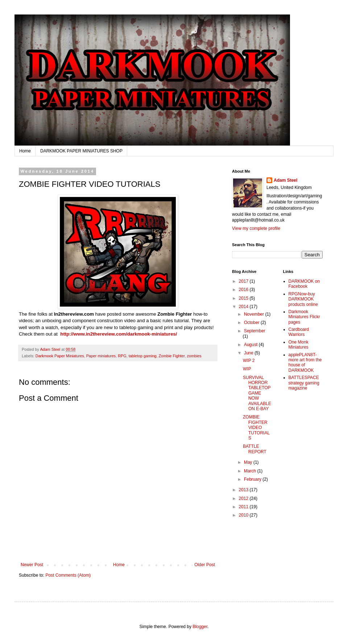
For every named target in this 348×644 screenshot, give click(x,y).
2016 (244, 290)
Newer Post (32, 565)
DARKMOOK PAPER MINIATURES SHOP (81, 151)
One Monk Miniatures (299, 345)
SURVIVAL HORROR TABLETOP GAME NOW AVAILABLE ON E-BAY (257, 393)
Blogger (200, 627)
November (255, 314)
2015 (244, 298)
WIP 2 (249, 361)
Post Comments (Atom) (68, 575)
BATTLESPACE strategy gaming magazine (304, 383)
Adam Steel (285, 180)
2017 (244, 281)
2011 (244, 507)
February (253, 479)
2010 (244, 515)
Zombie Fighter (172, 356)
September (255, 331)
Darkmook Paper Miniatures (60, 356)
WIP (247, 369)
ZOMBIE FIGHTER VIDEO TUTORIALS (256, 428)
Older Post (205, 565)
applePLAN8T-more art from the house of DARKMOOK (305, 363)
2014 (244, 307)
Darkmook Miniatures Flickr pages (304, 317)
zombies (194, 356)
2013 (244, 490)
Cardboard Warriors (299, 332)
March (251, 471)
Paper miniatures (101, 356)
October (252, 323)
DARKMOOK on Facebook (304, 284)
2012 (244, 498)
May (249, 462)
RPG (122, 356)
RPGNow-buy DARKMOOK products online (303, 299)
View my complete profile (256, 228)
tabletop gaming (143, 356)
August (251, 345)
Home (25, 151)
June (249, 353)
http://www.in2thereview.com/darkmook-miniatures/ (119, 334)
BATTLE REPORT (255, 449)
